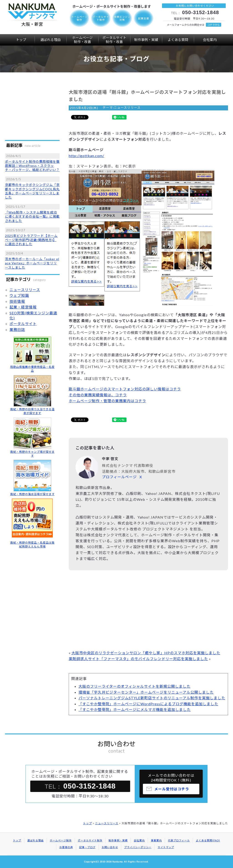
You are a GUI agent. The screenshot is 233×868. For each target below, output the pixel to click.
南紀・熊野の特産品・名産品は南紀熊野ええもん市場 (32, 545)
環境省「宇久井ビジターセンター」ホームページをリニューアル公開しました (146, 692)
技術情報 (17, 301)
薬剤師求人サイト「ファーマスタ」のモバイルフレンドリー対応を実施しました (138, 659)
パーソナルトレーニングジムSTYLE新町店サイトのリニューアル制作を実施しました (152, 698)
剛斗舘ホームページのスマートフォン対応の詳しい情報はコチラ (125, 389)
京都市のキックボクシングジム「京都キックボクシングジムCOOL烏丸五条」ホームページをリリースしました (32, 191)
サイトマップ (166, 847)
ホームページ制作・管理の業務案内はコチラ (107, 401)
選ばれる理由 (51, 40)
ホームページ (82, 40)
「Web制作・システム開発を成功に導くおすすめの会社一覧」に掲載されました (32, 216)
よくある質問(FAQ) (208, 840)
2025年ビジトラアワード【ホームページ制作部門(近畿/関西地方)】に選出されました (31, 240)
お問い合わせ (110, 847)
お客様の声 (66, 847)
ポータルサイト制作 (90, 840)
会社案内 (210, 40)
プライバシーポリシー (138, 847)
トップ (21, 40)
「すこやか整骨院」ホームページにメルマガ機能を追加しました (135, 709)
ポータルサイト (114, 40)
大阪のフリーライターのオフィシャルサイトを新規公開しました (134, 686)
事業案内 (156, 840)
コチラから (214, 25)
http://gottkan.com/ (86, 156)
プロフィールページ (119, 477)
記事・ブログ (87, 847)
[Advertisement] (148, 611)
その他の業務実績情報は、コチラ (98, 395)
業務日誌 (17, 330)
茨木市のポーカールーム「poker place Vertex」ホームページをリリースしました (32, 263)
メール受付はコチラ (172, 791)
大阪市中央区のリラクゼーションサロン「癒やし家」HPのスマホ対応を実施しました (146, 653)
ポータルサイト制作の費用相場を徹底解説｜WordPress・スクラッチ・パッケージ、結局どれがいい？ (32, 166)
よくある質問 (178, 40)
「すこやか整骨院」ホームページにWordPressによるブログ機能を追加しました (148, 704)
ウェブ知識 (19, 295)
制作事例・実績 (146, 40)
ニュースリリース (127, 107)
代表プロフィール (179, 840)
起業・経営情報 (23, 307)
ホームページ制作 (61, 840)
